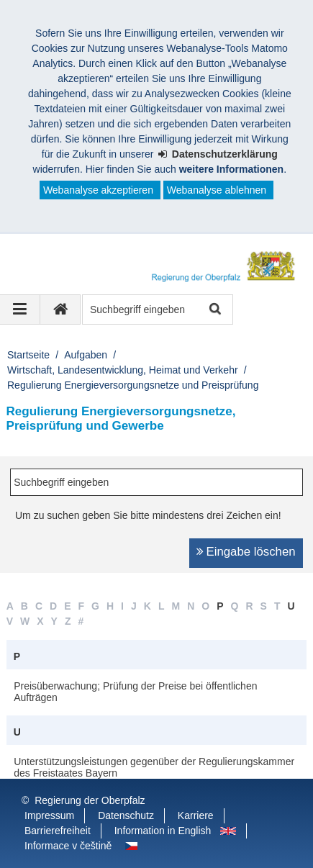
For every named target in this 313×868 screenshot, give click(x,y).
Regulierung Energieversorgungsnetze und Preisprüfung (133, 385)
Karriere (196, 815)
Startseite (28, 355)
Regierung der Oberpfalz (90, 800)
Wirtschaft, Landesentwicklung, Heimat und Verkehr (123, 370)
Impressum (49, 815)
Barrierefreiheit (58, 831)
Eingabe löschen (251, 552)
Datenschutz (126, 815)
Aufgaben (86, 355)
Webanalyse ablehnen (217, 190)
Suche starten (214, 310)
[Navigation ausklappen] (20, 309)
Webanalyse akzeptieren (98, 190)
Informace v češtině (68, 846)
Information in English (163, 831)
